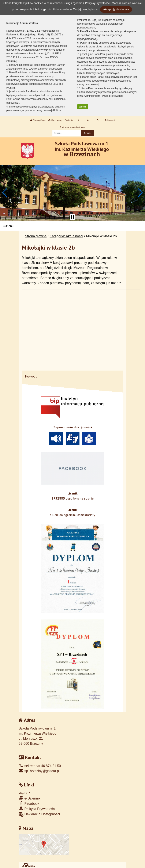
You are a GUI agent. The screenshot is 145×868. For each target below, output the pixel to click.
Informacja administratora (73, 127)
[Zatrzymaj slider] (72, 217)
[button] (5, 193)
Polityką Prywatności (98, 3)
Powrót (31, 376)
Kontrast (110, 120)
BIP (24, 793)
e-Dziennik (29, 798)
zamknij (83, 107)
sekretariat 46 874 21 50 (40, 766)
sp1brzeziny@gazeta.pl (39, 771)
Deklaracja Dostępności (39, 814)
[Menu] (72, 226)
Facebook (29, 803)
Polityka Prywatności (37, 809)
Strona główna (38, 120)
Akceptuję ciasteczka (116, 9)
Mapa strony (55, 120)
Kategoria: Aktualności (66, 236)
